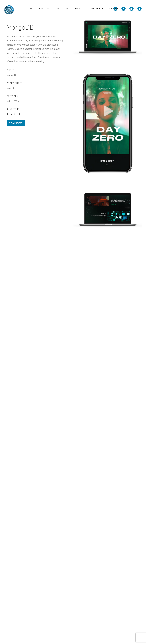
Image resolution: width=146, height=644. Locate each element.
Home (30, 9)
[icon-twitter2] (124, 9)
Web (17, 101)
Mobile (10, 101)
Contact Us (97, 9)
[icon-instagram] (139, 9)
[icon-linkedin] (132, 9)
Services (79, 9)
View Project (16, 123)
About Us (45, 9)
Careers (114, 9)
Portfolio (62, 9)
